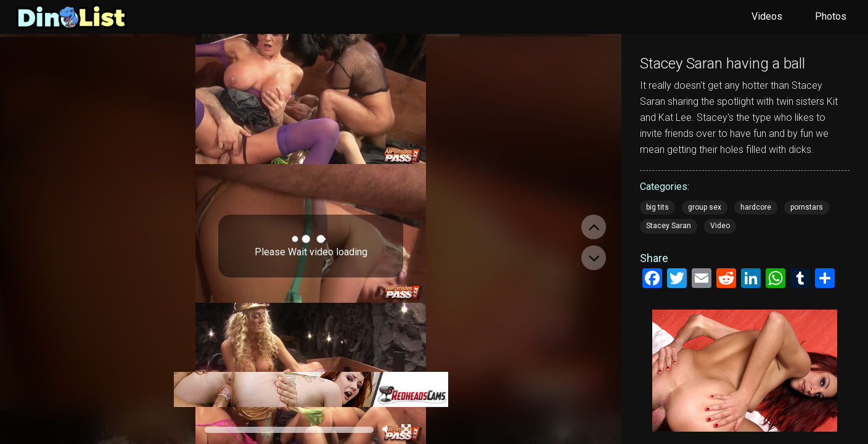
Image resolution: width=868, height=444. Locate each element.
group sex (705, 207)
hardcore (756, 207)
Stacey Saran (669, 226)
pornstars (807, 207)
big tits (657, 207)
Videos (767, 16)
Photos (831, 16)
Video (720, 226)
